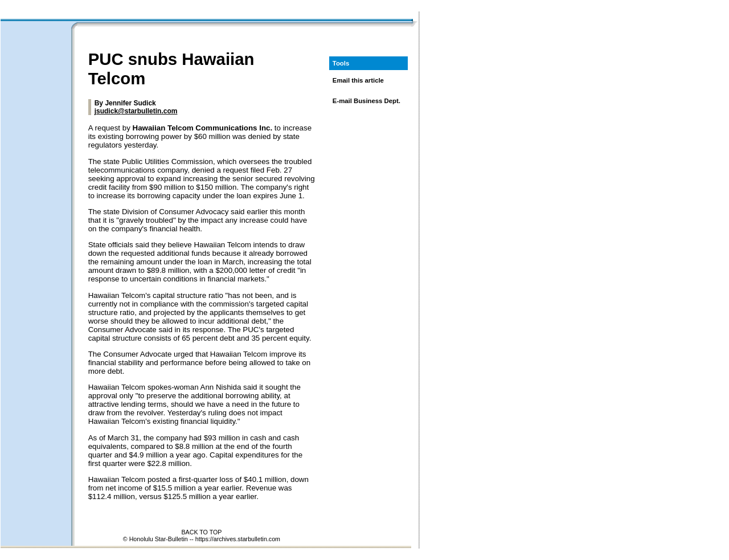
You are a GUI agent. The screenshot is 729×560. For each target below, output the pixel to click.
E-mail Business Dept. (366, 101)
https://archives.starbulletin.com (238, 539)
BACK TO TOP (201, 532)
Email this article (358, 80)
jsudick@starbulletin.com (136, 111)
